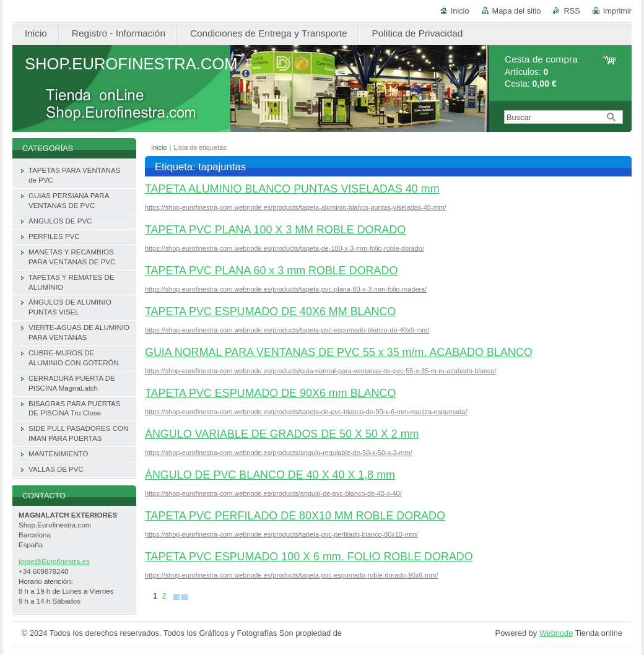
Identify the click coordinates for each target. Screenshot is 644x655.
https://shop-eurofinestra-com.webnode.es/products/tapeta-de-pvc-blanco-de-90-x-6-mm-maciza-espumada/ (306, 412)
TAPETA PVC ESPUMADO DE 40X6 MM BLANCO (270, 311)
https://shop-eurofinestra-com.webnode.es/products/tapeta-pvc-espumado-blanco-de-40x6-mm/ (287, 330)
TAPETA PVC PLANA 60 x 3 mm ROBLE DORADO (271, 271)
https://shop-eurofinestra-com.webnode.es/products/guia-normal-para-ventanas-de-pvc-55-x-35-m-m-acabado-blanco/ (321, 371)
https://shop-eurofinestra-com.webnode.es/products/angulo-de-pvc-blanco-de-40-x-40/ (273, 493)
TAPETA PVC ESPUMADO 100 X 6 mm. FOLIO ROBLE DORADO (309, 557)
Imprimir (617, 11)
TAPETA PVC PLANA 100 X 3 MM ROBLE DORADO (275, 230)
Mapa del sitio (517, 11)
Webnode (556, 633)
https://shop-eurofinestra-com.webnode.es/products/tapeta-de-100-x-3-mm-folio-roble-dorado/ (285, 248)
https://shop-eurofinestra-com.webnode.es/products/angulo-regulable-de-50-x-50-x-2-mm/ (279, 453)
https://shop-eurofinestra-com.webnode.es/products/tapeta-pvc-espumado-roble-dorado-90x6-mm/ (291, 575)
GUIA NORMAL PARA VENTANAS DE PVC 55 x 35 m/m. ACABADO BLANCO (339, 352)
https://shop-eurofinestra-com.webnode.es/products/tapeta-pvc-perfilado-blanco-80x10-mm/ (281, 534)
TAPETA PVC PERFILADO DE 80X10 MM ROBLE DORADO (295, 516)
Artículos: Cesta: (541, 72)
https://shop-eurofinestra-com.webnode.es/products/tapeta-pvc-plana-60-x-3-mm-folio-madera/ (286, 289)
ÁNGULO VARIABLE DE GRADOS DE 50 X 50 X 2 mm (282, 434)
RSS (572, 11)
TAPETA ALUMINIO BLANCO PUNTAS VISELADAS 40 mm (292, 189)
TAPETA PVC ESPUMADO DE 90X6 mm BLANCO (270, 393)
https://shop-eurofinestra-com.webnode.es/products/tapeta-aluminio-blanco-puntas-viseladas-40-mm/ (296, 207)
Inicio (460, 11)
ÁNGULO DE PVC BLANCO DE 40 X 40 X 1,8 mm (270, 475)
